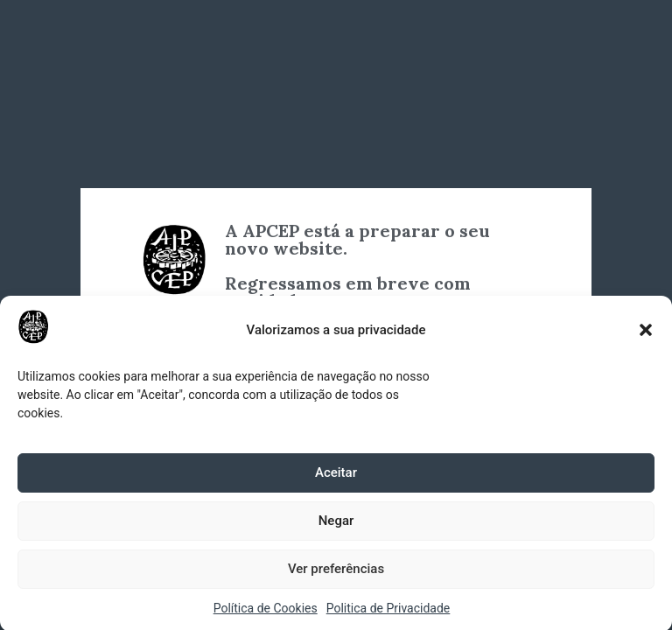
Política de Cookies (266, 612)
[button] (646, 333)
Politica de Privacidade (388, 612)
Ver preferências (336, 572)
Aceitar (336, 476)
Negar (336, 524)
